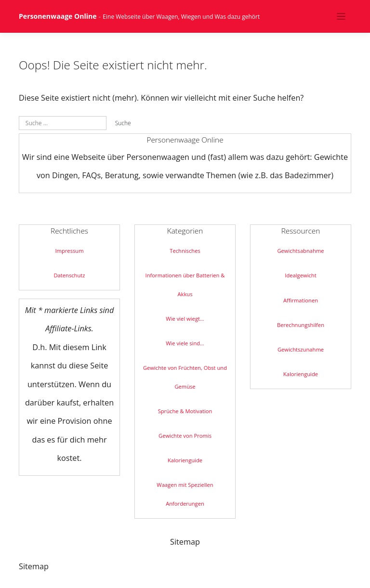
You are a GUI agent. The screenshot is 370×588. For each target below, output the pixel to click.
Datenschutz (69, 275)
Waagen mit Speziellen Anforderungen (185, 494)
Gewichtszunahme (301, 349)
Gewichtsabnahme (300, 251)
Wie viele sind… (185, 343)
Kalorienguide (185, 460)
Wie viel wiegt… (185, 319)
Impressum (69, 251)
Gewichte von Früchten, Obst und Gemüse (185, 377)
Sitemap (185, 542)
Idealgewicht (300, 275)
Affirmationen (301, 300)
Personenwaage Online (58, 16)
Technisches (185, 251)
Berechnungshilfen (301, 325)
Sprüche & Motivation (185, 411)
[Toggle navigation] (341, 16)
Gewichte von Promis (185, 436)
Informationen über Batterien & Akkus (185, 284)
